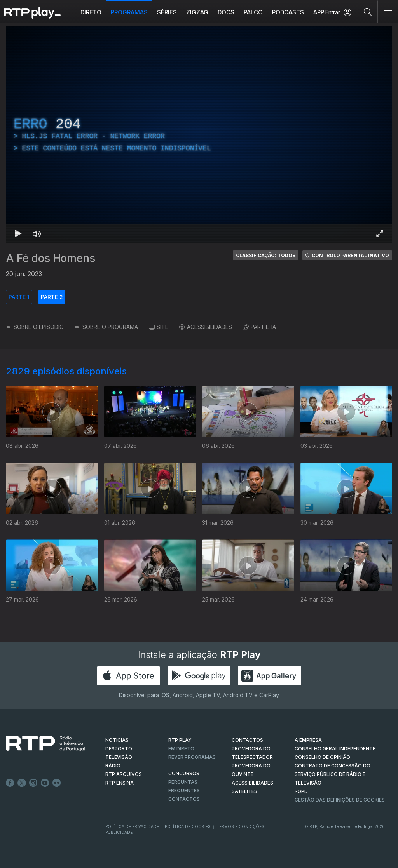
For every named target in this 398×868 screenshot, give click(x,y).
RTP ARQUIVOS (124, 774)
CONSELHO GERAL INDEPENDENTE (335, 749)
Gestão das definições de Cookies (340, 800)
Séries (167, 12)
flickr (57, 783)
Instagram (33, 783)
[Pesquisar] (368, 12)
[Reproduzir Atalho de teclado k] (18, 233)
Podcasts (288, 12)
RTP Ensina (120, 783)
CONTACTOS (247, 740)
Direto (91, 12)
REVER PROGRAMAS (192, 757)
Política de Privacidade (132, 826)
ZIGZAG (197, 12)
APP (319, 12)
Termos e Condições (240, 826)
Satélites (244, 791)
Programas (129, 12)
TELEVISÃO (119, 757)
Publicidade (119, 832)
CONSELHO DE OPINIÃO (322, 757)
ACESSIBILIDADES (206, 327)
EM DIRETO (181, 749)
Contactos (184, 799)
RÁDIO (113, 766)
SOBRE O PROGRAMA (106, 327)
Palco (253, 12)
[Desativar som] (37, 233)
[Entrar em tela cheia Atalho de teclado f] (380, 233)
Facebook (10, 783)
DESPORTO (119, 749)
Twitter (22, 783)
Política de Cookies (188, 826)
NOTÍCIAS (117, 740)
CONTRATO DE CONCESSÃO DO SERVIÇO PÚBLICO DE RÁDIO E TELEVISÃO (333, 774)
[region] (199, 134)
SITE (159, 327)
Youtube (45, 783)
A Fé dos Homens (51, 258)
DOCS (226, 12)
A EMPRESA (308, 740)
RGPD (301, 791)
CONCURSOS (184, 773)
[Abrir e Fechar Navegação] (388, 13)
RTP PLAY (180, 740)
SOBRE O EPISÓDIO (35, 327)
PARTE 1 (19, 297)
